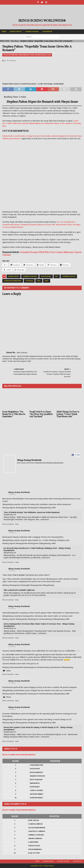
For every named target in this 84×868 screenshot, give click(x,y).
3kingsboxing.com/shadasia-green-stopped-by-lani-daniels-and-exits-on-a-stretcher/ (37, 690)
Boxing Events (16, 32)
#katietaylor (57, 613)
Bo (5, 61)
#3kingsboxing (45, 508)
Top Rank (29, 281)
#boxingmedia (22, 508)
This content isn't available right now (19, 590)
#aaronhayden (57, 537)
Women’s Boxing (32, 32)
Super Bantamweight (13, 281)
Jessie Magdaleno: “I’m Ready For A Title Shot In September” (14, 414)
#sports (12, 508)
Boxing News (14, 276)
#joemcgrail (7, 537)
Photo (7, 697)
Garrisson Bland (30, 276)
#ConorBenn (7, 716)
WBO (47, 281)
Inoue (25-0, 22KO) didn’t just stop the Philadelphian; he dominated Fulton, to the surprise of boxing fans (42, 123)
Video (7, 671)
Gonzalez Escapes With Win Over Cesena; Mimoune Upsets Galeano (42, 253)
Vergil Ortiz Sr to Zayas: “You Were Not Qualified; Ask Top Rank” (41, 414)
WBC (39, 281)
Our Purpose (47, 32)
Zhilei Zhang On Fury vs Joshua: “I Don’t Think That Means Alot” (68, 414)
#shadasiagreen (30, 667)
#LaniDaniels (8, 687)
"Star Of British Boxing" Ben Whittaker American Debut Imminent (32, 512)
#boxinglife (25, 585)
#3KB (53, 508)
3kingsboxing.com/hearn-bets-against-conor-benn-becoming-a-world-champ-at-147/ (37, 719)
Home (4, 32)
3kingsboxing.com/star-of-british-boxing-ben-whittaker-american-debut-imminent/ (37, 504)
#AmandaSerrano (72, 613)
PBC (57, 276)
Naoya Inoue (46, 276)
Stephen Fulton (69, 276)
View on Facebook (8, 524)
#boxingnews (33, 508)
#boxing (6, 508)
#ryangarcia (68, 714)
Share (17, 524)
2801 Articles (22, 353)
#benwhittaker (18, 499)
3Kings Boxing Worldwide (19, 492)
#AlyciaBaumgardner (11, 613)
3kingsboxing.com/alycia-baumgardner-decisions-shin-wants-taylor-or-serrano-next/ (37, 616)
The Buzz (15, 41)
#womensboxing (46, 619)
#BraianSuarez (69, 499)
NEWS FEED (5, 41)
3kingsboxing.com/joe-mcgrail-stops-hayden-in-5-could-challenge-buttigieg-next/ (36, 540)
